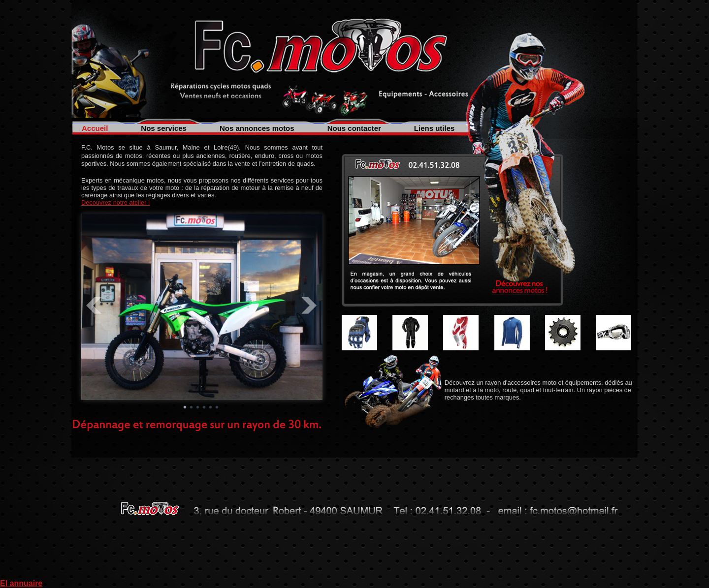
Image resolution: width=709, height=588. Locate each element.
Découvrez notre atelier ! (115, 202)
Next (310, 306)
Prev (94, 306)
